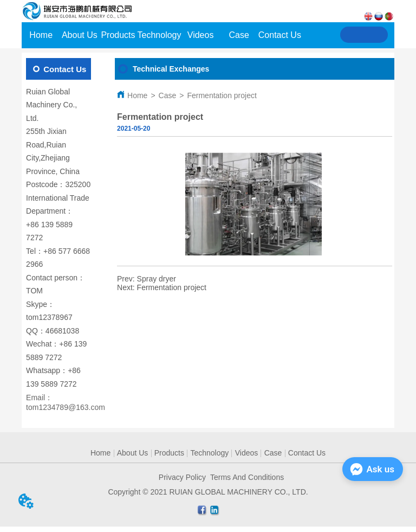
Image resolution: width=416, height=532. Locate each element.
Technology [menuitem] (160, 35)
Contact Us (307, 453)
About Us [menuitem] (80, 35)
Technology (209, 453)
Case (168, 95)
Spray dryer (157, 279)
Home (137, 95)
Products (169, 453)
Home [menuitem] (41, 35)
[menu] (161, 35)
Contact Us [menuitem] (280, 35)
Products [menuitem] (118, 35)
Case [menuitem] (239, 35)
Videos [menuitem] (201, 35)
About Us (133, 453)
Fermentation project (222, 95)
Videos (247, 453)
